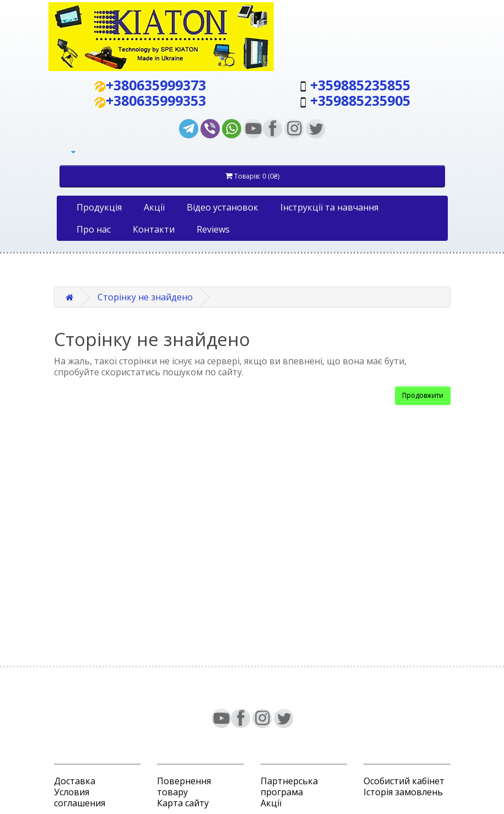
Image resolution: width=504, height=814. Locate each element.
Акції (154, 207)
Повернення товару (184, 786)
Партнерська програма (289, 786)
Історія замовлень (403, 792)
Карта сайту (183, 803)
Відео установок (223, 207)
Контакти (154, 229)
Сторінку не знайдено (145, 297)
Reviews (213, 229)
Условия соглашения (80, 797)
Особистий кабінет (404, 781)
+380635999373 (156, 85)
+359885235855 (360, 85)
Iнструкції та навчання (329, 207)
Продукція (99, 207)
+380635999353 (156, 100)
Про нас (94, 229)
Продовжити (423, 395)
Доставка (75, 781)
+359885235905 (360, 100)
